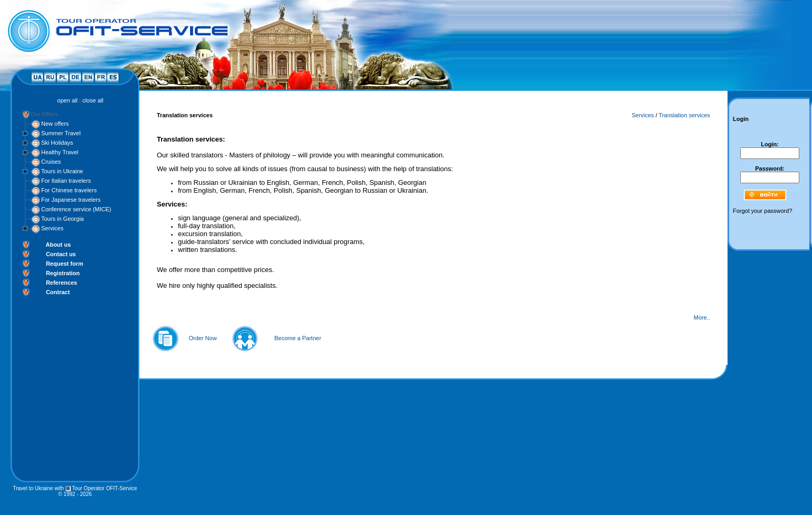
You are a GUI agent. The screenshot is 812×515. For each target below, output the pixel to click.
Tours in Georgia (63, 219)
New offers (55, 124)
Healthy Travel (60, 152)
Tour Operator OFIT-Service (104, 488)
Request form (65, 264)
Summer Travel (61, 133)
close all (93, 100)
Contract (58, 292)
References (62, 283)
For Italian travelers (66, 181)
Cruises (51, 162)
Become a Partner (298, 338)
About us (58, 245)
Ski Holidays (57, 143)
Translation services (684, 115)
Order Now (202, 338)
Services (52, 228)
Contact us (61, 254)
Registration (63, 273)
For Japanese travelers (71, 200)
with (59, 488)
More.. (702, 317)
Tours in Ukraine (62, 171)
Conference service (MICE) (76, 209)
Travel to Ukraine (33, 488)
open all (67, 100)
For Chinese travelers (69, 190)
